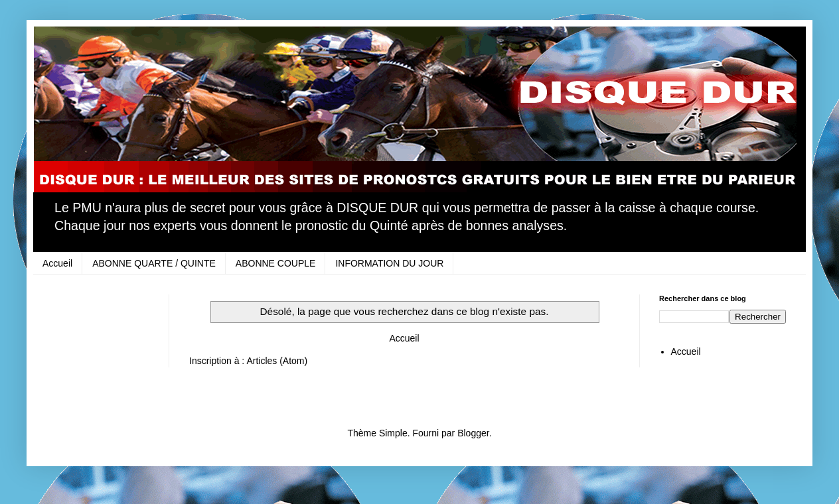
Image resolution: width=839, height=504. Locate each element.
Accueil (57, 263)
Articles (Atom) (277, 361)
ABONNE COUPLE (276, 263)
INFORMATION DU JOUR (389, 263)
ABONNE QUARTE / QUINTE (154, 263)
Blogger (473, 433)
